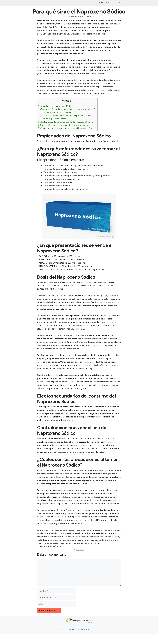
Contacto (123, 3)
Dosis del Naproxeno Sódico (52, 119)
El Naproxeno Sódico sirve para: (57, 112)
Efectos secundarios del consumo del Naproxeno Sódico (66, 122)
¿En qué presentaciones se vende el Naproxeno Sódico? (65, 116)
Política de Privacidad (108, 3)
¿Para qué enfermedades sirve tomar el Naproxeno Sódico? (67, 109)
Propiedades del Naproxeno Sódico (55, 106)
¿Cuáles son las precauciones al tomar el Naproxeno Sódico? (67, 128)
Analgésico (80, 550)
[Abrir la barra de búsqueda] (129, 3)
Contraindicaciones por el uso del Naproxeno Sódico (64, 125)
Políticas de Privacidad (76, 629)
